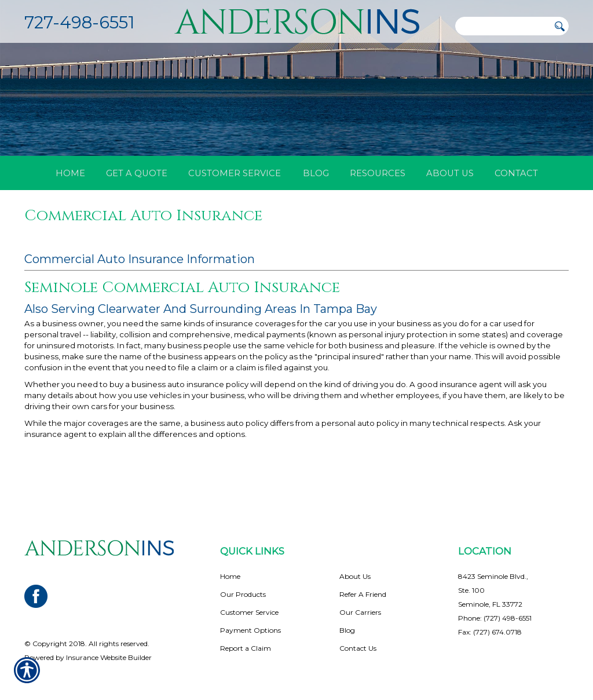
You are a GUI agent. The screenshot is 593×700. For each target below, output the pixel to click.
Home (230, 568)
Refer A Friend (363, 586)
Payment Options (250, 622)
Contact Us (358, 640)
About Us (355, 568)
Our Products (243, 586)
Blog (347, 622)
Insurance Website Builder (109, 649)
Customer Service (249, 604)
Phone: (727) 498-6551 (495, 610)
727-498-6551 (79, 22)
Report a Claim (246, 640)
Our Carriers (360, 604)
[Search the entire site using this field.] (502, 26)
